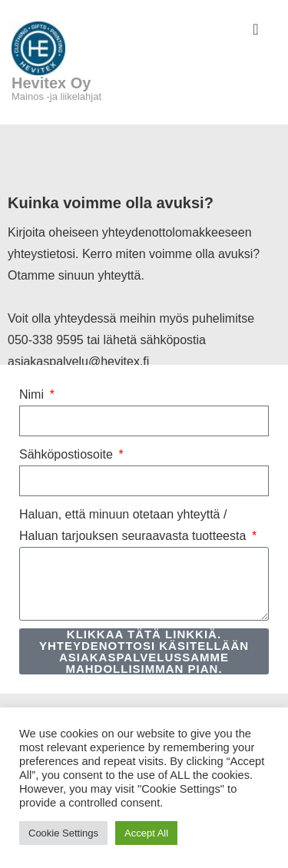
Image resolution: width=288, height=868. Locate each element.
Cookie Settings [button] (63, 833)
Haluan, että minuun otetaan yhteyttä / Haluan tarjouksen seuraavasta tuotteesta (134, 525)
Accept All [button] (146, 833)
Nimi (33, 394)
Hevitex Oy (51, 83)
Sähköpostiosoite (68, 454)
